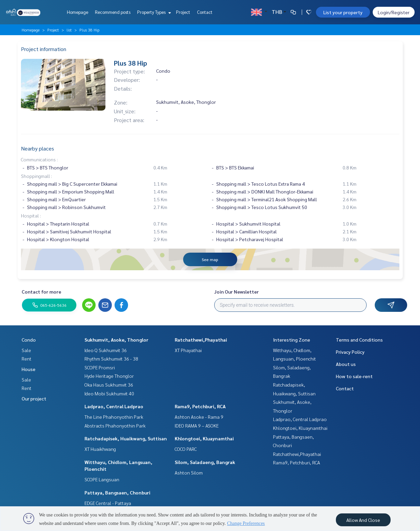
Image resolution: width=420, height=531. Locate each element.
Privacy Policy (350, 352)
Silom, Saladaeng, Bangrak (205, 462)
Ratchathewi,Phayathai (201, 340)
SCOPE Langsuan (102, 479)
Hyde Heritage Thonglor (109, 376)
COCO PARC (186, 449)
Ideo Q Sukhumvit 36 (106, 350)
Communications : (39, 159)
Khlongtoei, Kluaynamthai (204, 438)
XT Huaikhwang (100, 449)
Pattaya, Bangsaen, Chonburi (117, 492)
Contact (205, 12)
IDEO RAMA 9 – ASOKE (197, 425)
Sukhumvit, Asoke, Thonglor (116, 340)
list (69, 30)
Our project (34, 398)
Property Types (153, 12)
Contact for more (41, 292)
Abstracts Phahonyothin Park (115, 425)
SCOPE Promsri (100, 367)
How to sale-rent (354, 376)
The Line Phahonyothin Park (114, 417)
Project (183, 12)
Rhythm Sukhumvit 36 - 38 (111, 359)
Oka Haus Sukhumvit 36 (109, 385)
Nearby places (38, 148)
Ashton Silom (189, 472)
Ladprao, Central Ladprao (114, 406)
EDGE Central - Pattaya (108, 503)
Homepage (78, 12)
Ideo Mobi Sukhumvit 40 (109, 393)
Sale (26, 350)
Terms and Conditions (359, 340)
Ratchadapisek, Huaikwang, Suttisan (126, 438)
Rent (27, 359)
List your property (343, 12)
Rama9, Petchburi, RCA (200, 406)
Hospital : (31, 215)
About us (346, 364)
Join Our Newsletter (237, 292)
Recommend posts (113, 12)
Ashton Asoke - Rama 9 (199, 417)
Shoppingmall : (36, 176)
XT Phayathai (188, 350)
